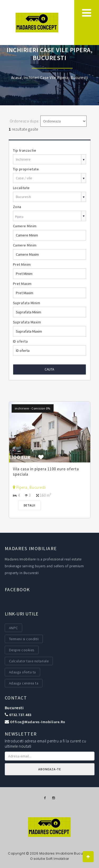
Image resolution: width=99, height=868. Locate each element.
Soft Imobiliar (58, 859)
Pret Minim (22, 264)
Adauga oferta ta (22, 672)
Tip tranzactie (25, 150)
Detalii (30, 505)
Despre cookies (22, 650)
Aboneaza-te (50, 769)
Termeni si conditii (24, 639)
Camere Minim (25, 226)
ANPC (13, 628)
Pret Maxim (22, 284)
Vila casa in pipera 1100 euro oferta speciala (46, 472)
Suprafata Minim (27, 303)
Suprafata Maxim (27, 322)
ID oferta (20, 341)
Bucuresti (14, 708)
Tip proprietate (26, 169)
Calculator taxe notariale (29, 661)
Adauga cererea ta (24, 683)
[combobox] (50, 217)
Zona (17, 207)
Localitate (21, 188)
